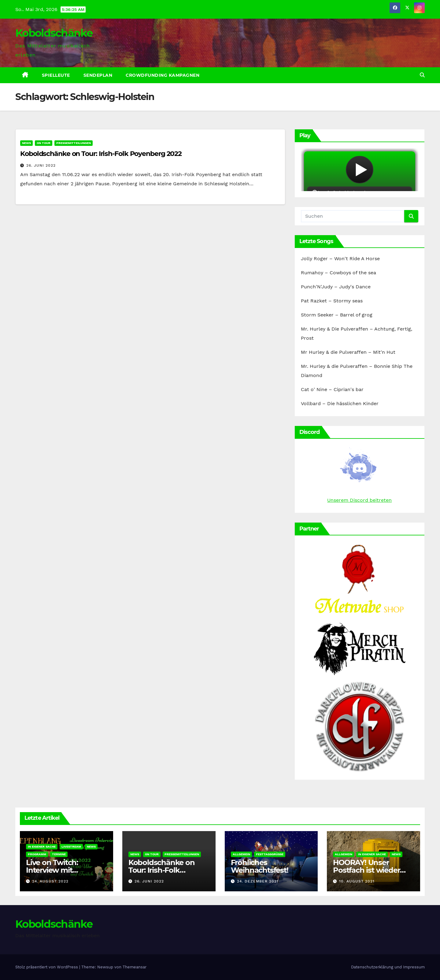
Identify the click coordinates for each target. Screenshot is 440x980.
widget (360, 170)
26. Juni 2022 (41, 165)
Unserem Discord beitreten (359, 500)
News (26, 143)
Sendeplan (98, 75)
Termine (59, 854)
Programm (37, 854)
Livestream (71, 847)
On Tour (44, 143)
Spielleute (56, 75)
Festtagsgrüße (270, 854)
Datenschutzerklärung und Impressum (388, 967)
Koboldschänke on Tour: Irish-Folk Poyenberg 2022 (101, 154)
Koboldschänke (54, 33)
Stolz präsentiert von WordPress (47, 967)
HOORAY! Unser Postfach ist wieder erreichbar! (366, 870)
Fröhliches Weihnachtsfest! (260, 866)
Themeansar (135, 967)
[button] (422, 75)
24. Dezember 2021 (258, 881)
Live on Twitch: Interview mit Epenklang (52, 870)
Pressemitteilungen (74, 143)
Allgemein (241, 854)
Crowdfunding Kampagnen (163, 75)
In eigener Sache (42, 847)
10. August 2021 (357, 881)
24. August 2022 (50, 881)
